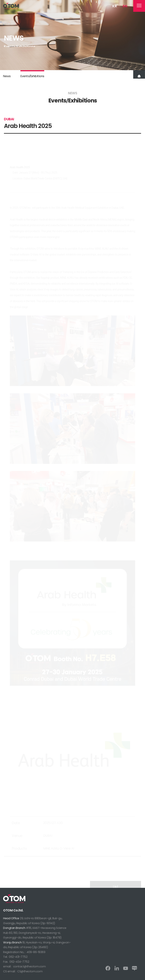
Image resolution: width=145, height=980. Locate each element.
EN (125, 6)
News (7, 78)
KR (115, 6)
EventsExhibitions (32, 78)
